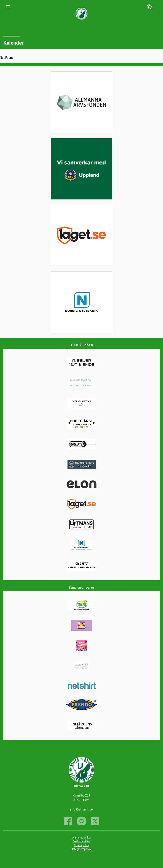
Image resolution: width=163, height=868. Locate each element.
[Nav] (8, 7)
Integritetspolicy (82, 849)
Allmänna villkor (81, 838)
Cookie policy (82, 845)
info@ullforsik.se (81, 809)
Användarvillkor (82, 841)
